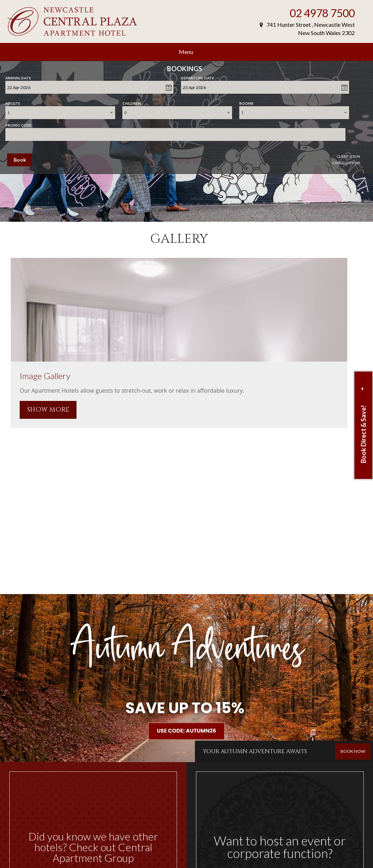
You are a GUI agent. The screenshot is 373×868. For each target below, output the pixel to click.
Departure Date (198, 77)
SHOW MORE (48, 410)
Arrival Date (18, 77)
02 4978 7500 (322, 13)
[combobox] (60, 113)
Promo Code (18, 124)
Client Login (349, 156)
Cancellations (346, 163)
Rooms (246, 102)
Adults (13, 102)
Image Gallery (45, 376)
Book (20, 160)
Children (132, 102)
